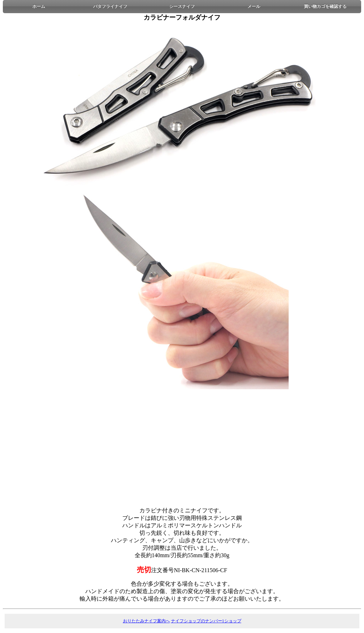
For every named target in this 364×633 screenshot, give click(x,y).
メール (254, 6)
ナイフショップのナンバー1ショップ (206, 621)
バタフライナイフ (110, 6)
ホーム (39, 6)
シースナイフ (182, 6)
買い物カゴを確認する (325, 6)
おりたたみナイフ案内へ (146, 621)
